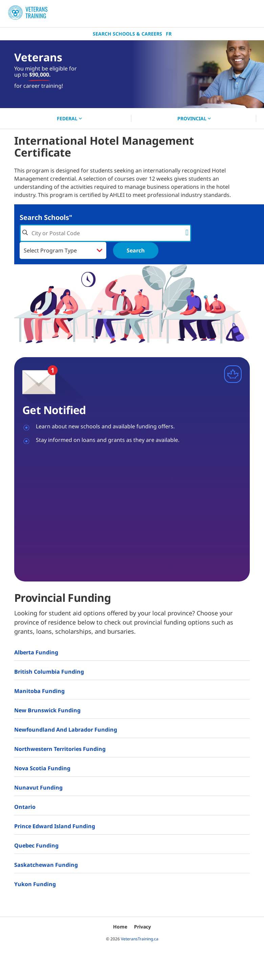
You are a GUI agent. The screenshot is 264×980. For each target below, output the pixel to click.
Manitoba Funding (39, 691)
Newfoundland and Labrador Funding (66, 730)
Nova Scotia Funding (42, 768)
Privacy (142, 927)
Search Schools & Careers (127, 34)
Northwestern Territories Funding (60, 749)
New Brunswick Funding (47, 710)
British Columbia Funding (49, 672)
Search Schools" (46, 217)
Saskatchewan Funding (46, 865)
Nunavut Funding (38, 788)
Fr (169, 34)
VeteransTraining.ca (140, 939)
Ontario (25, 807)
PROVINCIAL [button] (194, 118)
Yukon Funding (35, 884)
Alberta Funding (36, 652)
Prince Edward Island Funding (55, 826)
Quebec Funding (36, 845)
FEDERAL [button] (69, 118)
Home (120, 927)
